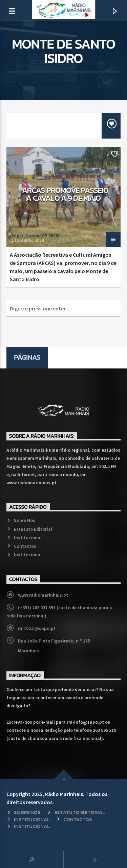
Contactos (25, 546)
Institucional (28, 538)
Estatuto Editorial (33, 529)
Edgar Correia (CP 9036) (36, 236)
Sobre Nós (25, 520)
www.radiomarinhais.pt (43, 595)
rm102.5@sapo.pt (37, 628)
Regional (19, 154)
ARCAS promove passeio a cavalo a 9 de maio (65, 194)
